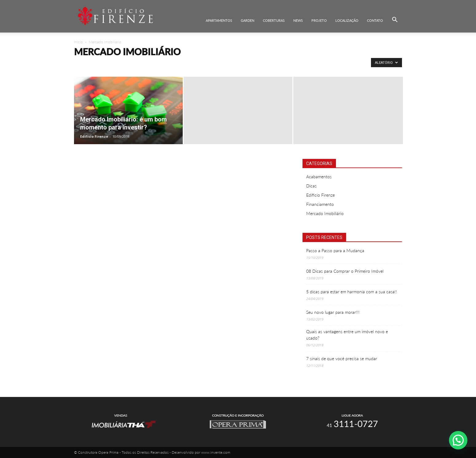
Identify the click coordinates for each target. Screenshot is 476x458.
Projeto (319, 20)
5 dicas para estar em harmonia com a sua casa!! (352, 292)
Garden (248, 20)
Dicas (311, 186)
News (298, 20)
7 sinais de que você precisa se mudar (342, 358)
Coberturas (274, 20)
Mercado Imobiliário (325, 213)
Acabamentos (319, 177)
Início (78, 42)
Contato (375, 20)
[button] (395, 20)
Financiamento (320, 204)
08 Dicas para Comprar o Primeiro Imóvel (345, 271)
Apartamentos (219, 20)
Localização (347, 20)
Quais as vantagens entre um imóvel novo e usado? (347, 335)
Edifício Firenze (94, 136)
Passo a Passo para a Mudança (335, 250)
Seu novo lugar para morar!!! (333, 312)
